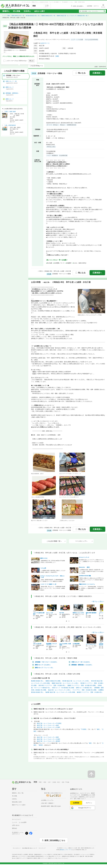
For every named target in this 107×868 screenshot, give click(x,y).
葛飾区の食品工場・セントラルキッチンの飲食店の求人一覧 (72, 16)
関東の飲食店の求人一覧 (18, 16)
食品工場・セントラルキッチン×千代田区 (49, 723)
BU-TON (62, 613)
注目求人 (27, 11)
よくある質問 (23, 822)
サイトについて (16, 819)
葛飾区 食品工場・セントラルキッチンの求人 (65, 683)
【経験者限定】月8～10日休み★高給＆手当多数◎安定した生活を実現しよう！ (53, 561)
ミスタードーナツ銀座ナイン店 (48, 584)
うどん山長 (43, 568)
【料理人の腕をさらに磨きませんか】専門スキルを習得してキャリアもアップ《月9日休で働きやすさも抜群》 (91, 580)
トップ (4, 16)
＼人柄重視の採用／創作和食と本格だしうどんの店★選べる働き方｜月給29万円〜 (53, 571)
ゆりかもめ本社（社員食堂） (65, 644)
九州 (49, 782)
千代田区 (84, 729)
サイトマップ (42, 848)
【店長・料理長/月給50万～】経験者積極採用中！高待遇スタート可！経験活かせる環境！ (52, 581)
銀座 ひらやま (44, 558)
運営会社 (15, 828)
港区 (98, 729)
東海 (45, 782)
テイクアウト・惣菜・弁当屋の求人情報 (84, 690)
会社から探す (40, 11)
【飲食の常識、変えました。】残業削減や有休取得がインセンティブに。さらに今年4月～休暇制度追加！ (53, 588)
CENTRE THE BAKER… (103, 644)
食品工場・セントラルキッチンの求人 (59, 690)
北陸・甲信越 (65, 782)
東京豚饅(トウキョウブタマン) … (52, 644)
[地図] (57, 56)
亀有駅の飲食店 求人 (37, 681)
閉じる (31, 61)
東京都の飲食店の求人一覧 (33, 16)
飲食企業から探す (17, 802)
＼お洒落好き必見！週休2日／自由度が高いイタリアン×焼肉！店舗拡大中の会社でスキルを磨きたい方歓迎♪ (91, 571)
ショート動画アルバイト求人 (56, 858)
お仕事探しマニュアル (47, 800)
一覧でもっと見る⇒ (98, 601)
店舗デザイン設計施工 (57, 854)
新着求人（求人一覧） (18, 793)
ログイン (89, 803)
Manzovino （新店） (85, 567)
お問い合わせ (16, 825)
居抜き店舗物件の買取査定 (41, 856)
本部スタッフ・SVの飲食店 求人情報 (63, 688)
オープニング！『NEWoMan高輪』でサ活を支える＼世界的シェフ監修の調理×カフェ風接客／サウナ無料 (91, 588)
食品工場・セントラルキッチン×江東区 (49, 727)
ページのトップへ (84, 541)
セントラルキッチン (91, 644)
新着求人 (6, 11)
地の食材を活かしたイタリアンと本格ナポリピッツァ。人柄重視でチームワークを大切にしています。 (91, 561)
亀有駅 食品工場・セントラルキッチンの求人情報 (60, 692)
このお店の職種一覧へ (56, 541)
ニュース (15, 822)
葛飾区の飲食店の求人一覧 (48, 16)
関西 (40, 782)
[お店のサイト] (45, 43)
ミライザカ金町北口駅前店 (39, 613)
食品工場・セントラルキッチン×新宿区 (49, 741)
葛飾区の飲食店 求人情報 (53, 681)
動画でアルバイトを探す (19, 805)
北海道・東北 (56, 782)
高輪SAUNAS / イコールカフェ (87, 584)
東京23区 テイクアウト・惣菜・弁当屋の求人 (52, 685)
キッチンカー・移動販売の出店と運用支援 (67, 856)
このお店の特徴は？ (36, 66)
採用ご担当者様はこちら (55, 840)
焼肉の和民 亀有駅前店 (91, 613)
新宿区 (41, 745)
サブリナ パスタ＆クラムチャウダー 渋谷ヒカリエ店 (52, 577)
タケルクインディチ (84, 557)
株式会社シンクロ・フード (66, 850)
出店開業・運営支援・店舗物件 (35, 854)
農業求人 (38, 858)
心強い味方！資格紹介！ (48, 803)
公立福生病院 (76, 644)
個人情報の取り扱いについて (30, 848)
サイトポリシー (17, 848)
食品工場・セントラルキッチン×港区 (48, 725)
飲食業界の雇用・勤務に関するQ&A (51, 806)
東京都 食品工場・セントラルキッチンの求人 (76, 681)
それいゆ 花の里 (37, 644)
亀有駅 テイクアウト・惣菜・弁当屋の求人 (90, 692)
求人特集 (17, 11)
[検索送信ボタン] (104, 11)
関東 (9, 16)
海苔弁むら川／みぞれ (78, 613)
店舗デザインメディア (24, 858)
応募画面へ (97, 73)
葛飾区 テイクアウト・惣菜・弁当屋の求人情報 (82, 685)
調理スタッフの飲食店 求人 (84, 688)
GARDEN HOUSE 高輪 (85, 576)
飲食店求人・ (76, 854)
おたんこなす (50, 613)
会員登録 (76, 803)
